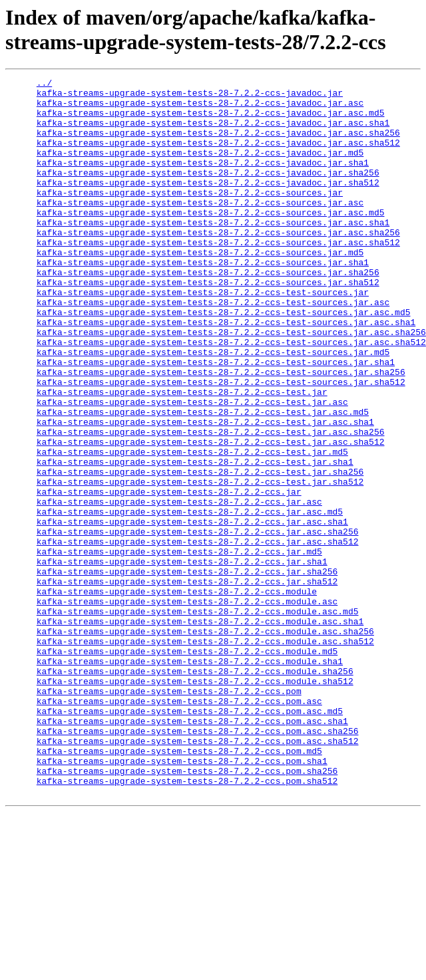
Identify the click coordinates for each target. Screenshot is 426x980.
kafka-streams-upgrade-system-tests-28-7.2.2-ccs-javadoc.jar (190, 96)
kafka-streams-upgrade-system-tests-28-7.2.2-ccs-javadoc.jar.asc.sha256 (218, 144)
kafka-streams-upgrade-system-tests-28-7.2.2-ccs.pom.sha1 (182, 898)
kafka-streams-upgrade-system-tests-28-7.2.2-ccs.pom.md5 (179, 886)
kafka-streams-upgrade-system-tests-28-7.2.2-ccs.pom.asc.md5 (190, 838)
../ (44, 84)
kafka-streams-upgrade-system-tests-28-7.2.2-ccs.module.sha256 (195, 791)
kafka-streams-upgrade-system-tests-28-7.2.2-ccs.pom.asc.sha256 (198, 862)
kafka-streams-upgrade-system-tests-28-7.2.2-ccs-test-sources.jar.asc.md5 (224, 360)
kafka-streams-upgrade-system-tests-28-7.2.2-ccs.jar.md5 (179, 647)
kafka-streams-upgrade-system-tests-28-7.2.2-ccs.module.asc (187, 707)
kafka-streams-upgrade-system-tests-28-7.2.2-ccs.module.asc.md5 (198, 719)
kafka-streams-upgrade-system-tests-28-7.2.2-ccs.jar (169, 575)
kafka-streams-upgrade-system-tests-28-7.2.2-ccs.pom (169, 814)
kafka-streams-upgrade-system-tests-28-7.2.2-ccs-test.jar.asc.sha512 (211, 515)
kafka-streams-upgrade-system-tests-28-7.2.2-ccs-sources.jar (190, 216)
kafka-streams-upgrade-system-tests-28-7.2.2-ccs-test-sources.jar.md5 (213, 408)
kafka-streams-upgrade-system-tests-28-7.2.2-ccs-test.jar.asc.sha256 (211, 503)
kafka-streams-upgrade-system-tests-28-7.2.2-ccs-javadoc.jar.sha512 (208, 204)
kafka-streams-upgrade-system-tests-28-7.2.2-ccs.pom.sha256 (187, 910)
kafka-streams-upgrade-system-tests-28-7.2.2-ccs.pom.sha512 (187, 922)
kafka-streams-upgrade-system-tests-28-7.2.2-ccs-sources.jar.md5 (200, 288)
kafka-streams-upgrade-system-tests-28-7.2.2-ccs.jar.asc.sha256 (198, 623)
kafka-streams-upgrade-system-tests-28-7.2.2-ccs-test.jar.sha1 (195, 539)
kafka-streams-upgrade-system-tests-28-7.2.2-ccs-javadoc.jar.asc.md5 (211, 120)
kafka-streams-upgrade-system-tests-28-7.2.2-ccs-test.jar (182, 455)
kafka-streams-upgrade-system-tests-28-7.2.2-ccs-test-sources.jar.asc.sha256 (231, 384)
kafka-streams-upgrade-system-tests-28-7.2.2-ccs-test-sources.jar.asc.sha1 (226, 372)
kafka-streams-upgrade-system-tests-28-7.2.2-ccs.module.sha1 (190, 779)
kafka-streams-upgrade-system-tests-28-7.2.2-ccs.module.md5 (187, 767)
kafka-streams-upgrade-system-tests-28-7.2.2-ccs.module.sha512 (195, 802)
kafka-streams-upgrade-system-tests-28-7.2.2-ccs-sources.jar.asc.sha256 (218, 264)
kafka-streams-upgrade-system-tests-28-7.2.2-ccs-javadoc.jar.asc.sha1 (213, 132)
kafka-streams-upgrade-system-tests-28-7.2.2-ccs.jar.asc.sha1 (192, 611)
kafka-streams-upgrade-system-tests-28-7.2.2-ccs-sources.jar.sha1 (203, 300)
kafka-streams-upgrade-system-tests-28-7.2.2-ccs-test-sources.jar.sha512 (221, 443)
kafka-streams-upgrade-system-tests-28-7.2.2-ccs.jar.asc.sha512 (198, 635)
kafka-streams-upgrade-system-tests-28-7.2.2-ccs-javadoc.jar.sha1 (203, 180)
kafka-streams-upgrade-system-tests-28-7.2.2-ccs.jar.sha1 (182, 659)
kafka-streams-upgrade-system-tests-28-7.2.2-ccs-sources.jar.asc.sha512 (218, 276)
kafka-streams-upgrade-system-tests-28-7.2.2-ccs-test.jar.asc (192, 467)
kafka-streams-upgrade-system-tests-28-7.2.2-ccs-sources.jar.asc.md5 (211, 240)
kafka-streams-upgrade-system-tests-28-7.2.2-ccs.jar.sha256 (187, 671)
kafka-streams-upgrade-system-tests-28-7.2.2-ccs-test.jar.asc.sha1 (205, 491)
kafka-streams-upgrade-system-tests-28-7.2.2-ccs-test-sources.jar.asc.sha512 (231, 396)
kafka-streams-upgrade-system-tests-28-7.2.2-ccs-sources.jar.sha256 (208, 312)
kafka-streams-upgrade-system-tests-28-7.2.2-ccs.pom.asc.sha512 (198, 874)
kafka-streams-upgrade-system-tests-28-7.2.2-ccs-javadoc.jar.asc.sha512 (218, 156)
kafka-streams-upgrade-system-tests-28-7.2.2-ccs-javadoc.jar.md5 (200, 168)
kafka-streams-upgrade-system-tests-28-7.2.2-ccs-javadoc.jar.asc (200, 108)
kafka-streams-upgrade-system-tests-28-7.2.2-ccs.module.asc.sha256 (205, 743)
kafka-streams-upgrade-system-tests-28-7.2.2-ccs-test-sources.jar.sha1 (216, 420)
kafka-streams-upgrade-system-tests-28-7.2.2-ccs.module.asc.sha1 (200, 731)
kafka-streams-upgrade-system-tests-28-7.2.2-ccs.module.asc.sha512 (205, 755)
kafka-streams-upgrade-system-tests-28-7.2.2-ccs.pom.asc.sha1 (192, 850)
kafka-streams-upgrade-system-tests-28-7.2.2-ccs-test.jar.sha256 (200, 551)
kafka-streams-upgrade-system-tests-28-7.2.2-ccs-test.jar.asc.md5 (203, 479)
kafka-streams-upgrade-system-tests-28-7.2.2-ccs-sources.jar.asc (200, 228)
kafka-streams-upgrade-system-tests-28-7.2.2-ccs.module (177, 695)
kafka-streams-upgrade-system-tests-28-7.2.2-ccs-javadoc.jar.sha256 (208, 192)
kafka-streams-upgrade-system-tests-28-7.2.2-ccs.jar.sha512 (187, 683)
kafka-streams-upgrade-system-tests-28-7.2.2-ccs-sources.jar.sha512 (208, 324)
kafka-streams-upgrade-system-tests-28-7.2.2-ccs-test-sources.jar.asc (213, 348)
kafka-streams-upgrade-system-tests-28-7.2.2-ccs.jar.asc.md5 (190, 599)
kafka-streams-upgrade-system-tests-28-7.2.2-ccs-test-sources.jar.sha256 (221, 431)
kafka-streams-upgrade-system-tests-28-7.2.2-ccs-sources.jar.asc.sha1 (213, 252)
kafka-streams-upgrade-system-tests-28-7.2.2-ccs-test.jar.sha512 (200, 563)
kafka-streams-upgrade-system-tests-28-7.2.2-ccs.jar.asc (179, 587)
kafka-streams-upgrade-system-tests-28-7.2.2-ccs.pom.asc (179, 826)
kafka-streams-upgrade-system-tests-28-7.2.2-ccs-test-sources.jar (203, 336)
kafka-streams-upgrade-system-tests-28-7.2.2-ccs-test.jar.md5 (192, 527)
